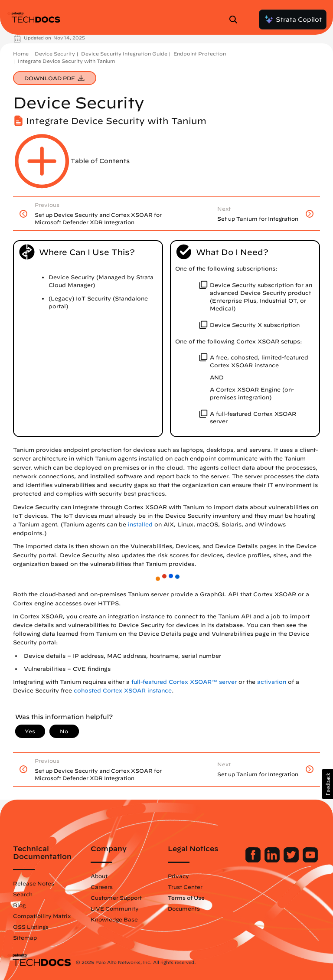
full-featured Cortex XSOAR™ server (184, 682)
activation (272, 682)
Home (21, 54)
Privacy (178, 876)
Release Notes (34, 883)
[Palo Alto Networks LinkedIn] (273, 860)
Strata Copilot (293, 20)
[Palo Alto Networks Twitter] (292, 860)
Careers (102, 887)
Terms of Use (186, 898)
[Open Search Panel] (236, 20)
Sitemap (25, 938)
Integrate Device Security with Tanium (66, 61)
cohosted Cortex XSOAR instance (123, 691)
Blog (19, 905)
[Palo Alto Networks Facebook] (254, 860)
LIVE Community (115, 908)
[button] (328, 784)
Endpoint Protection (200, 54)
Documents (184, 908)
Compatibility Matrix (42, 916)
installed (140, 524)
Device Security (55, 54)
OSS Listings (31, 927)
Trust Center (185, 887)
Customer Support (116, 898)
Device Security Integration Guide (124, 54)
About (99, 876)
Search (23, 894)
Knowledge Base (114, 919)
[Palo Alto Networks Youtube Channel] (310, 860)
